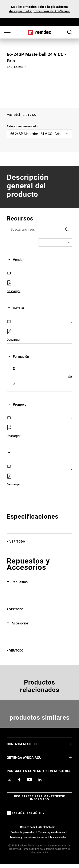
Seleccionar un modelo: (23, 126)
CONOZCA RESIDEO (28, 744)
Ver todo (17, 541)
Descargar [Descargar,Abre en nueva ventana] (14, 291)
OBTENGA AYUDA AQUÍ (31, 757)
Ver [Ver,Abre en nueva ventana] (70, 376)
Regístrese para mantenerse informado (40, 798)
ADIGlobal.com (47, 827)
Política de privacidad (23, 832)
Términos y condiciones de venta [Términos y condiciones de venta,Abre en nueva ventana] (28, 837)
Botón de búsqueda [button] (70, 32)
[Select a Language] (55, 242)
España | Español (35, 813)
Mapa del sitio (58, 837)
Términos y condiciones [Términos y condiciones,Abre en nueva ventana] (52, 832)
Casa (39, 32)
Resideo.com (27, 827)
